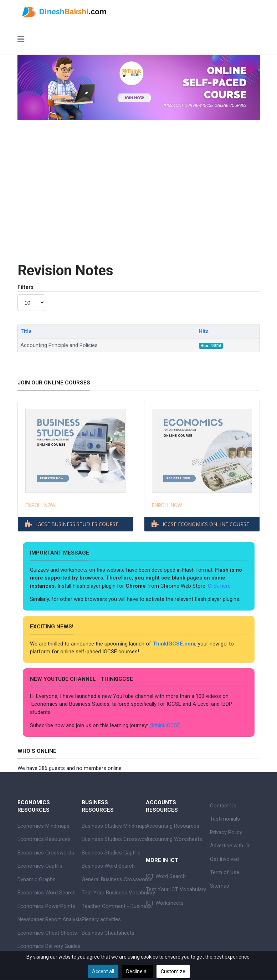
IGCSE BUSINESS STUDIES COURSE (77, 524)
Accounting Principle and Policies (59, 345)
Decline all (137, 971)
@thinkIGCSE (165, 725)
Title (26, 331)
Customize (173, 971)
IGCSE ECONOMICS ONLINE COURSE (206, 524)
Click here (220, 586)
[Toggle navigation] (21, 40)
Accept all (103, 971)
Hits (204, 331)
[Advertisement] (139, 205)
